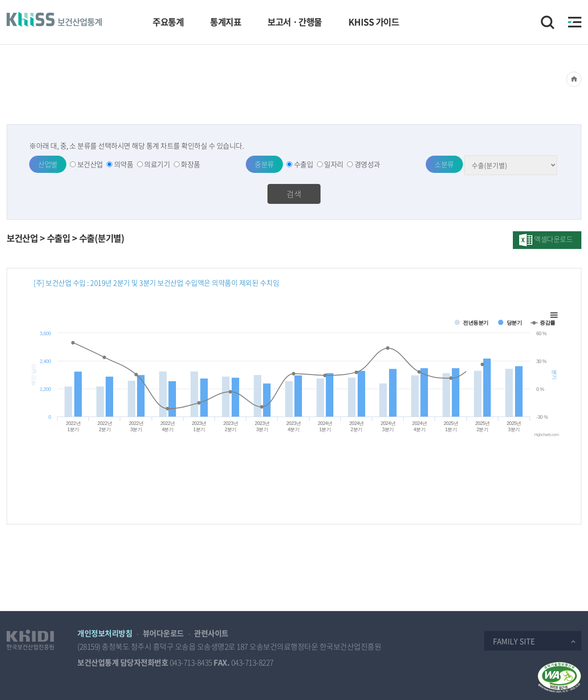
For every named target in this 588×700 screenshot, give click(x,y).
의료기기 (157, 164)
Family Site (514, 641)
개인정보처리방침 (105, 633)
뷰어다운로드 (163, 633)
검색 (294, 194)
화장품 (191, 164)
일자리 (334, 164)
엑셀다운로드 (553, 239)
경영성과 (367, 164)
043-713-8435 (191, 662)
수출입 (304, 164)
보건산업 (90, 164)
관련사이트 (211, 633)
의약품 (124, 164)
